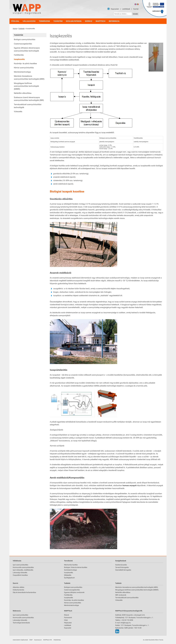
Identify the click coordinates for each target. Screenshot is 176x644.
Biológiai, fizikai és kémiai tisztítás (76, 567)
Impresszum (38, 640)
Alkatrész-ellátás (19, 587)
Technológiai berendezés (21, 623)
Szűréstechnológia (70, 570)
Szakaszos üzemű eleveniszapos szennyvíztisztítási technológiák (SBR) (29, 99)
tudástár (58, 21)
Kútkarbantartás (18, 590)
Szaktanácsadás (121, 565)
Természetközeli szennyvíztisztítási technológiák (28, 106)
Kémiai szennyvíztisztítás (24, 68)
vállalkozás (29, 21)
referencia (114, 21)
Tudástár (21, 29)
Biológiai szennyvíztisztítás (25, 39)
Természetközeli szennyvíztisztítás (127, 598)
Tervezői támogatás (122, 567)
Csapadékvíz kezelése (20, 575)
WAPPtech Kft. (48, 640)
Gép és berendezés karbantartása (24, 592)
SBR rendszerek (121, 595)
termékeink (44, 21)
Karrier (136, 9)
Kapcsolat (115, 9)
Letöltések (126, 9)
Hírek (66, 620)
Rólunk (67, 615)
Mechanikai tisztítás (71, 565)
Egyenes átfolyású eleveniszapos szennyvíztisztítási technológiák (27, 49)
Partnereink (68, 618)
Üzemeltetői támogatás (123, 570)
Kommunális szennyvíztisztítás (23, 567)
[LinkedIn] (108, 9)
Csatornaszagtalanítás (23, 44)
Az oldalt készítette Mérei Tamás (153, 640)
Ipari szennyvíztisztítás (20, 565)
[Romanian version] (138, 4)
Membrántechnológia (22, 72)
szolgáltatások (74, 21)
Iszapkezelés (19, 59)
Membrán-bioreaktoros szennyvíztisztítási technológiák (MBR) (29, 78)
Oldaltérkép (57, 640)
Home (15, 29)
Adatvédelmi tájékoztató (20, 640)
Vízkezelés (18, 112)
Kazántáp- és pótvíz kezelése (25, 63)
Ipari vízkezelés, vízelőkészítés (23, 570)
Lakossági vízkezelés (20, 572)
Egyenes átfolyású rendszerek (74, 592)
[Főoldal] (27, 9)
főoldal (15, 21)
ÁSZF (31, 640)
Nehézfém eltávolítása (23, 93)
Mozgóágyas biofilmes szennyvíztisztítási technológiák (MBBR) (26, 86)
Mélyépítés (68, 575)
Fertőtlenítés (19, 55)
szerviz (89, 21)
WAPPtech (101, 21)
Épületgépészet (69, 578)
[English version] (135, 4)
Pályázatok (68, 623)
